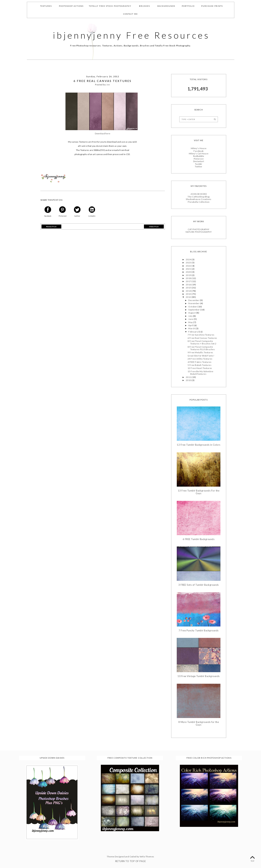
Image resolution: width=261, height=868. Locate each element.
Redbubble (199, 156)
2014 (189, 291)
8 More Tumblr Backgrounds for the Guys (199, 723)
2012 (189, 297)
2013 (189, 294)
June (191, 319)
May (191, 322)
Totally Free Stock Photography (110, 6)
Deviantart (199, 161)
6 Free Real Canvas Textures (202, 338)
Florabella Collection (199, 202)
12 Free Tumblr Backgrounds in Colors (199, 445)
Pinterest (199, 159)
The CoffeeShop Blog (199, 197)
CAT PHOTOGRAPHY (199, 229)
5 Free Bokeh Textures (199, 365)
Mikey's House (199, 148)
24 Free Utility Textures (200, 359)
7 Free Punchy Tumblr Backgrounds (199, 631)
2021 (189, 269)
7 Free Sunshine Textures (201, 335)
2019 (189, 275)
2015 (189, 288)
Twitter (199, 167)
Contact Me (130, 14)
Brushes (144, 6)
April (191, 325)
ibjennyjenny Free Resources (131, 35)
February (193, 331)
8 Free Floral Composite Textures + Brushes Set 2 (202, 342)
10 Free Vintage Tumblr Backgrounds (199, 676)
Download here (103, 133)
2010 (189, 380)
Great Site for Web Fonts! (201, 356)
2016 (189, 285)
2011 (189, 377)
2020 (189, 272)
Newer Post (51, 226)
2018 (189, 278)
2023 (189, 263)
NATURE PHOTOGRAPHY (199, 232)
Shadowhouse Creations (199, 199)
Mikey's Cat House (199, 154)
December (194, 300)
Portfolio (188, 6)
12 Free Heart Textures (200, 368)
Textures (46, 6)
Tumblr (199, 164)
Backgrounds (166, 6)
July (191, 316)
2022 (189, 266)
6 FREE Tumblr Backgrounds (199, 539)
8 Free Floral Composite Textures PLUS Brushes (201, 348)
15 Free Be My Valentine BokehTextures (200, 373)
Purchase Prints (212, 6)
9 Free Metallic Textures (200, 352)
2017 (189, 281)
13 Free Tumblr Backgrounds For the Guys (199, 492)
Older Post (154, 226)
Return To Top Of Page (130, 861)
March (192, 328)
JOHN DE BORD (199, 194)
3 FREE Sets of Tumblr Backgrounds (199, 585)
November (194, 303)
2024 (189, 259)
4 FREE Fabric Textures (200, 362)
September (194, 310)
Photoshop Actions (71, 6)
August (192, 313)
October (193, 306)
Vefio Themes (147, 857)
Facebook (199, 151)
